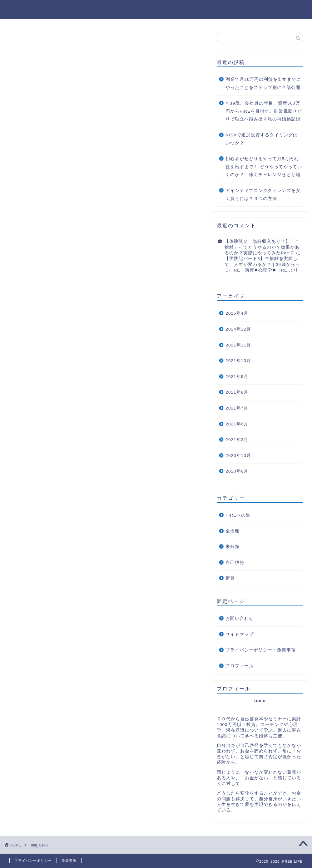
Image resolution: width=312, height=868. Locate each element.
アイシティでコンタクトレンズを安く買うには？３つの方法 (263, 195)
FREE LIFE (156, 8)
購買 (230, 578)
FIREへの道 (238, 515)
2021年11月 (238, 345)
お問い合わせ (240, 618)
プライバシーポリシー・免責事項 (261, 650)
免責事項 (69, 861)
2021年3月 (237, 440)
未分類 (233, 547)
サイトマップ (240, 634)
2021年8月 (237, 392)
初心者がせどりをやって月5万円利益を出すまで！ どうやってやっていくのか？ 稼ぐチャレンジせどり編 (264, 167)
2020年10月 (238, 456)
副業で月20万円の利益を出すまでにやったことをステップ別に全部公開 (263, 83)
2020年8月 (237, 471)
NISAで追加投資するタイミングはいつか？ (262, 139)
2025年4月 (237, 313)
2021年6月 (237, 424)
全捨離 (233, 531)
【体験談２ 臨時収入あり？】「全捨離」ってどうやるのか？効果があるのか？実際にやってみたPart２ (262, 247)
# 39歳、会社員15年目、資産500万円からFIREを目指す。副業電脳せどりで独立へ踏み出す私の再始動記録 (264, 111)
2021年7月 (237, 408)
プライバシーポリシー (33, 861)
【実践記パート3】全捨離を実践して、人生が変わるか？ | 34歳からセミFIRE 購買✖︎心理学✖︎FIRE (262, 264)
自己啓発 (235, 563)
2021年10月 (238, 361)
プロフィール (240, 666)
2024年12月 (238, 329)
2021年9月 (237, 377)
